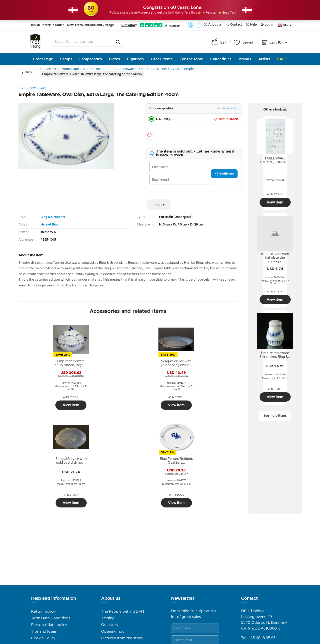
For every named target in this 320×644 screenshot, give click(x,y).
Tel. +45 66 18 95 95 (258, 576)
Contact (234, 25)
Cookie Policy (43, 576)
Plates (114, 59)
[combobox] (88, 42)
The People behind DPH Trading (123, 552)
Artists (264, 59)
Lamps (66, 59)
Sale (282, 59)
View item (45, 411)
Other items (162, 59)
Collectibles (221, 59)
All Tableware (136, 70)
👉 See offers (232, 13)
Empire (210, 70)
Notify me (224, 176)
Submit (208, 589)
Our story (110, 562)
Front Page (43, 59)
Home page (73, 70)
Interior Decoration (104, 70)
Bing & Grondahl (53, 219)
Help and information (54, 536)
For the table (191, 59)
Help (251, 25)
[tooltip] (45, 369)
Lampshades (91, 59)
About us (213, 25)
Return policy (43, 549)
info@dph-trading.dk (260, 585)
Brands (245, 59)
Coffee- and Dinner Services (175, 70)
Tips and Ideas (44, 569)
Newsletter (183, 536)
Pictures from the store (122, 576)
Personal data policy (49, 562)
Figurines (135, 59)
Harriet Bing (50, 227)
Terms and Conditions (51, 556)
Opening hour (114, 569)
